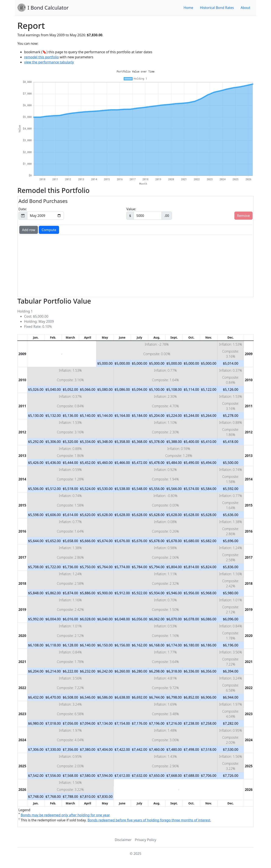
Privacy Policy (146, 840)
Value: (149, 213)
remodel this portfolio (41, 57)
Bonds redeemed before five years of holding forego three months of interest (149, 820)
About (245, 8)
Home (188, 8)
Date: (41, 213)
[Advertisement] (135, 265)
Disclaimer (123, 840)
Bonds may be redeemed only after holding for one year (65, 815)
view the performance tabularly (49, 62)
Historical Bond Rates (217, 8)
